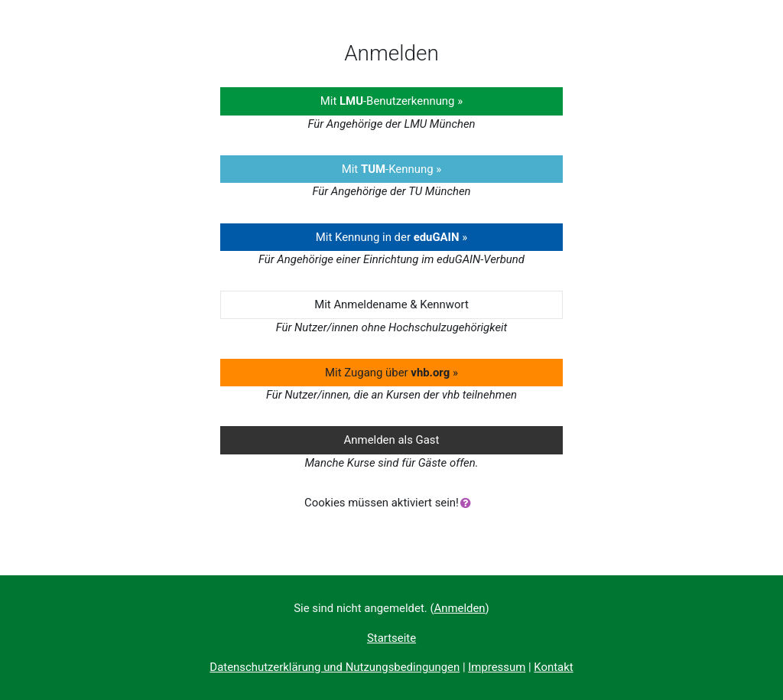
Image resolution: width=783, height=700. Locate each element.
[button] (469, 503)
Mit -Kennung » (392, 169)
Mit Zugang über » (391, 373)
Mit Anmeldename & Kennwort (391, 304)
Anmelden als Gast (392, 440)
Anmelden (460, 608)
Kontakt (553, 667)
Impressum (497, 667)
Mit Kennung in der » (391, 237)
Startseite (391, 638)
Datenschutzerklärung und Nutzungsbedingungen (335, 667)
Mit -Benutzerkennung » (391, 101)
